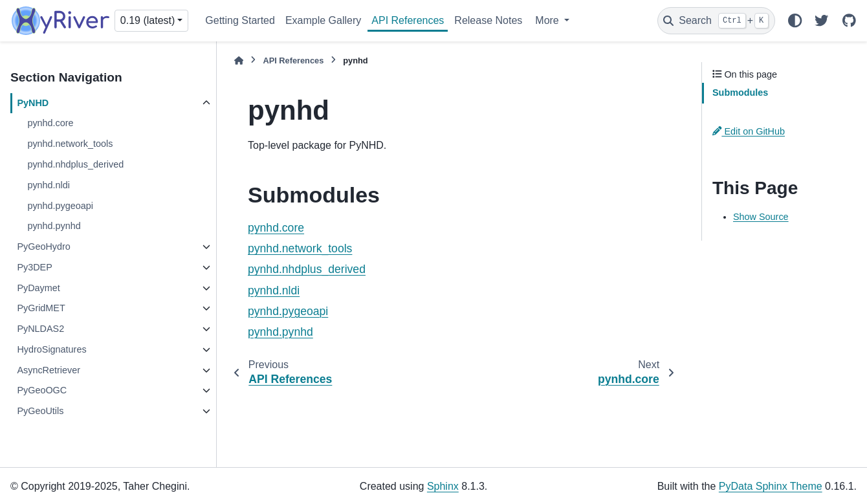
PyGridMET (41, 308)
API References (408, 20)
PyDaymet (38, 288)
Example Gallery (323, 20)
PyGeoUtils (40, 411)
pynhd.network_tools (70, 144)
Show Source (761, 217)
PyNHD (33, 103)
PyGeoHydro (43, 247)
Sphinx (443, 486)
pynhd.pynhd (54, 226)
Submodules (740, 93)
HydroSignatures (51, 349)
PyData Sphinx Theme (771, 486)
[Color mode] (795, 21)
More (548, 20)
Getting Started (240, 20)
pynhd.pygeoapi (60, 206)
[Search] (716, 21)
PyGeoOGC (42, 390)
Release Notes (488, 20)
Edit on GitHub (749, 131)
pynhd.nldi (49, 185)
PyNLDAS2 (40, 329)
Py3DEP (34, 267)
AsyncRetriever (49, 370)
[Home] (239, 60)
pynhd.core (50, 123)
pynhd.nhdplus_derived (75, 164)
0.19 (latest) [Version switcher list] (148, 20)
